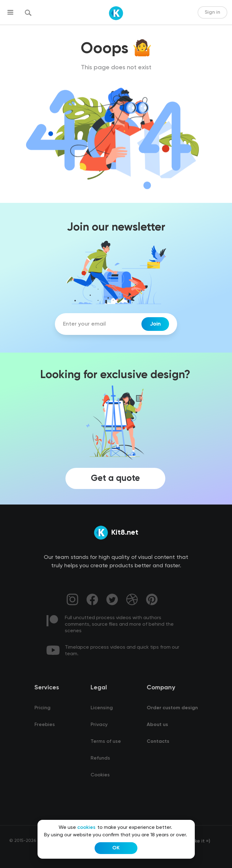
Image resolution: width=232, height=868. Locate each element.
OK (116, 848)
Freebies (45, 725)
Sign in (212, 12)
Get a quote (115, 478)
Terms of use (106, 742)
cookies (86, 828)
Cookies (100, 775)
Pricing (42, 708)
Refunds (100, 758)
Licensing (102, 708)
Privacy (99, 725)
